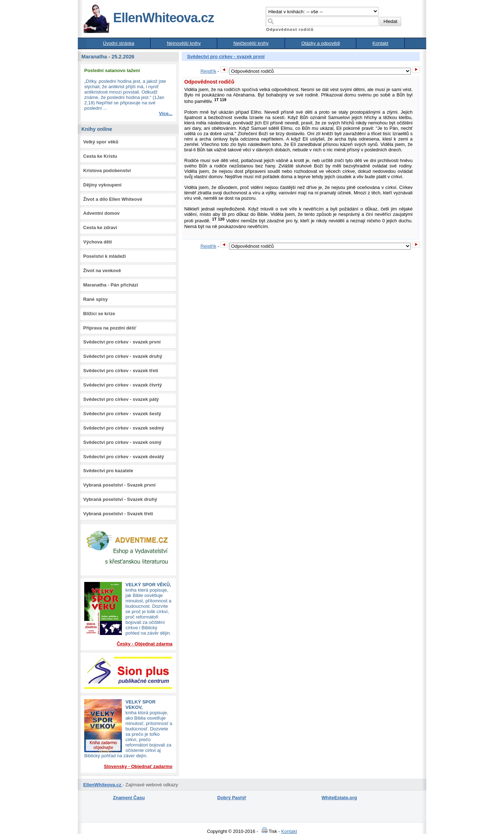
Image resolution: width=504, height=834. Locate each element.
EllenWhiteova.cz (148, 18)
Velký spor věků (101, 142)
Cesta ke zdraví (100, 228)
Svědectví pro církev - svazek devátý (123, 457)
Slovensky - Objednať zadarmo (138, 766)
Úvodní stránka (118, 43)
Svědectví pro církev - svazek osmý (122, 442)
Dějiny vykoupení (102, 185)
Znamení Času (129, 798)
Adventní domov (101, 213)
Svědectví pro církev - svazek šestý (122, 414)
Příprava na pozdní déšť (110, 328)
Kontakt (380, 43)
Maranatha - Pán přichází (111, 285)
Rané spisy (96, 299)
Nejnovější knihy (184, 43)
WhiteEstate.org (339, 798)
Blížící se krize (99, 314)
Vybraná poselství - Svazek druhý (120, 499)
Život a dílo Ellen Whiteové (113, 199)
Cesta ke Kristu (100, 156)
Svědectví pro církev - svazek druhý (123, 356)
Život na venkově (102, 271)
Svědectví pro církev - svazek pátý (121, 399)
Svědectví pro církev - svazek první (122, 342)
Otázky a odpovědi (320, 43)
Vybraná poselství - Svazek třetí (118, 514)
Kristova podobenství (107, 170)
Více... (166, 113)
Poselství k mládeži (104, 256)
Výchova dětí (98, 242)
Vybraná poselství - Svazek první (119, 485)
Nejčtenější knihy (251, 43)
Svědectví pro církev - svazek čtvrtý (123, 385)
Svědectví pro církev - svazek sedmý (123, 428)
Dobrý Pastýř (232, 798)
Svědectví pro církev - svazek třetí (121, 371)
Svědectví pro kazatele (108, 471)
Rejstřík (208, 71)
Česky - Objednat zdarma (145, 644)
